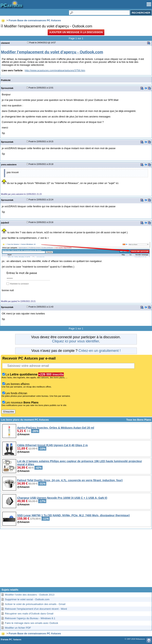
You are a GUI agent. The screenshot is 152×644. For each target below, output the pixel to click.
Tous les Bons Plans (139, 420)
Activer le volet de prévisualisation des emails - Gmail (35, 604)
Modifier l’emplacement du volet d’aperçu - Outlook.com (52, 52)
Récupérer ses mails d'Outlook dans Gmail (29, 614)
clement (5, 43)
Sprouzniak (7, 88)
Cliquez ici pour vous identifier (75, 341)
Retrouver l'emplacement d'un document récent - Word (36, 609)
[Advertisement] (76, 559)
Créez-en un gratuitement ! (100, 351)
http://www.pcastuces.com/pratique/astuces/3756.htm (55, 70)
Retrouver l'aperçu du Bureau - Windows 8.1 (30, 618)
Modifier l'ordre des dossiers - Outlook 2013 (30, 595)
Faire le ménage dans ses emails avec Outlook (32, 623)
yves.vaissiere (9, 164)
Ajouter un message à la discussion (76, 32)
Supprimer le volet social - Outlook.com (27, 599)
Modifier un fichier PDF (18, 628)
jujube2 (5, 223)
